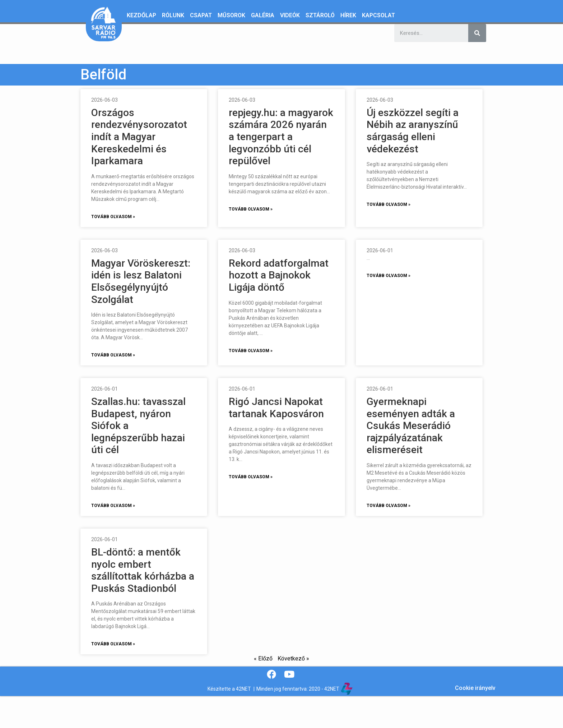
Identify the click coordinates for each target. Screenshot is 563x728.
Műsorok (231, 15)
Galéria (263, 15)
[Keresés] (477, 33)
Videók (290, 15)
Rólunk (173, 15)
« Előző (263, 658)
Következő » (293, 658)
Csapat (201, 15)
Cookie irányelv (475, 688)
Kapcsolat (378, 15)
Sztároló (320, 15)
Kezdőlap (141, 15)
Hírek (348, 15)
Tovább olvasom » (113, 217)
